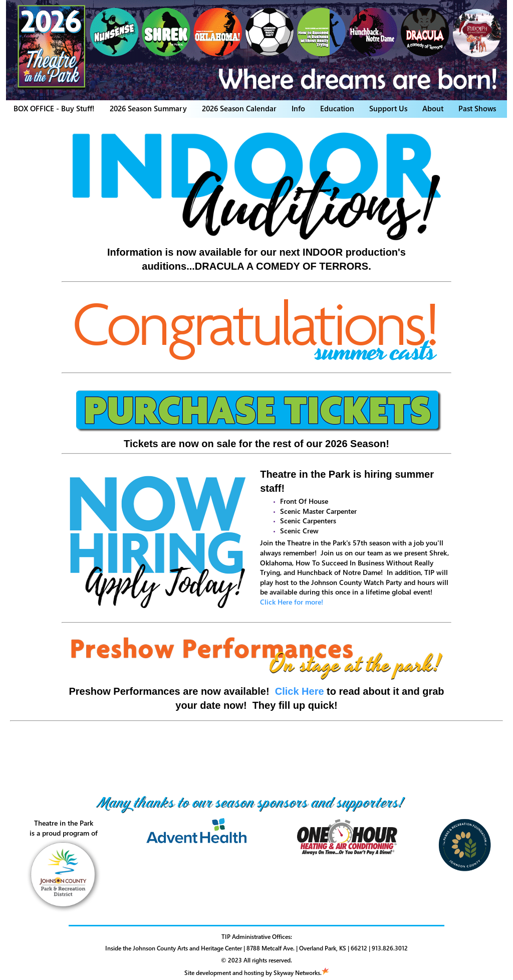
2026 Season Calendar (239, 108)
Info (298, 108)
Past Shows (477, 108)
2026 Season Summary (148, 108)
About (433, 108)
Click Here (300, 691)
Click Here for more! (292, 602)
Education (337, 108)
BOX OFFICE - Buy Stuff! (54, 108)
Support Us (388, 108)
